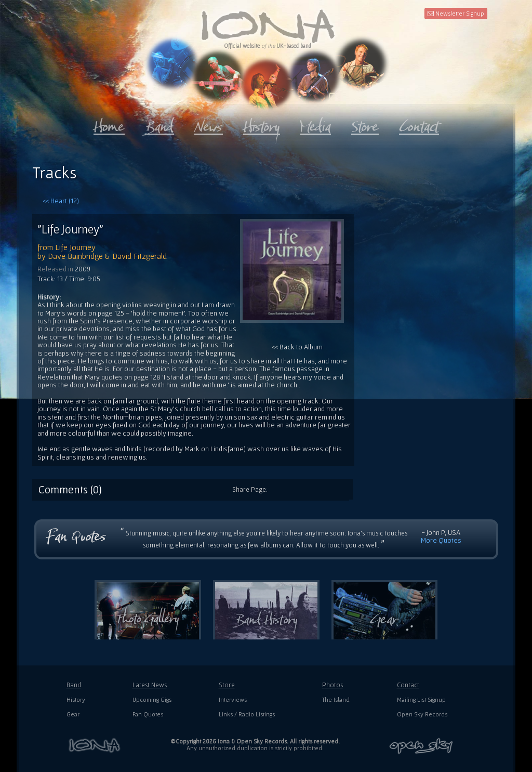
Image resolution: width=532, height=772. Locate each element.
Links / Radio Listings (247, 714)
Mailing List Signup (421, 699)
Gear (73, 714)
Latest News (150, 685)
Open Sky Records (422, 714)
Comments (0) (70, 489)
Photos (332, 685)
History (76, 699)
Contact (408, 685)
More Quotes (441, 540)
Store (227, 685)
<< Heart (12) (61, 201)
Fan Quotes (148, 714)
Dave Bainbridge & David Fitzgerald (107, 256)
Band (74, 685)
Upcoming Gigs (152, 699)
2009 (83, 269)
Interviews (233, 699)
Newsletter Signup (456, 13)
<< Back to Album (292, 285)
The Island (336, 699)
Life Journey (75, 247)
